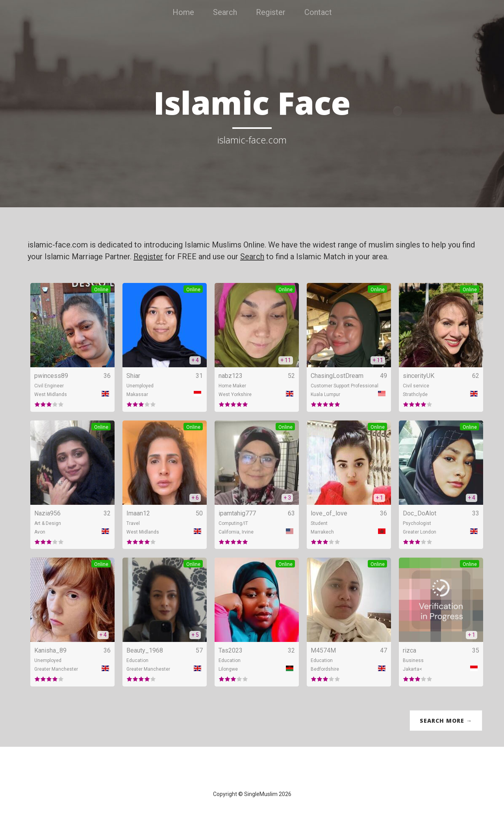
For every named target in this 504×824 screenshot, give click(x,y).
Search (225, 12)
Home (183, 12)
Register (271, 12)
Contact (318, 12)
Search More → (446, 721)
